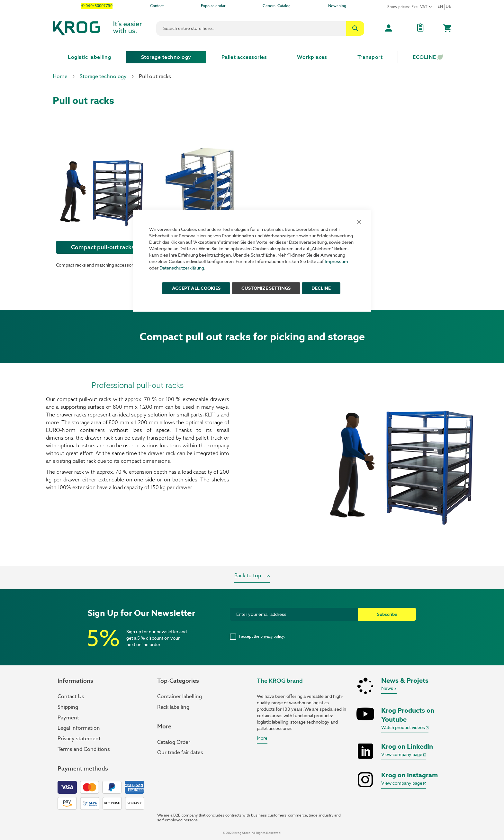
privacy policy (272, 636)
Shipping (68, 707)
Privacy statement (79, 739)
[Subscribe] (387, 614)
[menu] (252, 57)
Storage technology (103, 76)
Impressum (336, 261)
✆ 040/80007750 (97, 6)
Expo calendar (213, 6)
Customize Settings (266, 288)
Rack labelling (173, 707)
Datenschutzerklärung (182, 268)
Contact (157, 6)
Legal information (79, 728)
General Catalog (277, 6)
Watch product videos (405, 727)
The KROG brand (280, 681)
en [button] (440, 6)
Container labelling (180, 696)
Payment (68, 718)
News (389, 688)
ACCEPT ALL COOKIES (196, 288)
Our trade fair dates (180, 752)
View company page (404, 754)
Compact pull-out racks (103, 247)
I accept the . (262, 637)
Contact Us (71, 696)
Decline (321, 288)
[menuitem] (90, 57)
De (449, 6)
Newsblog (337, 6)
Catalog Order (174, 742)
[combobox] (260, 28)
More (262, 738)
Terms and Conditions (84, 749)
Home (60, 76)
